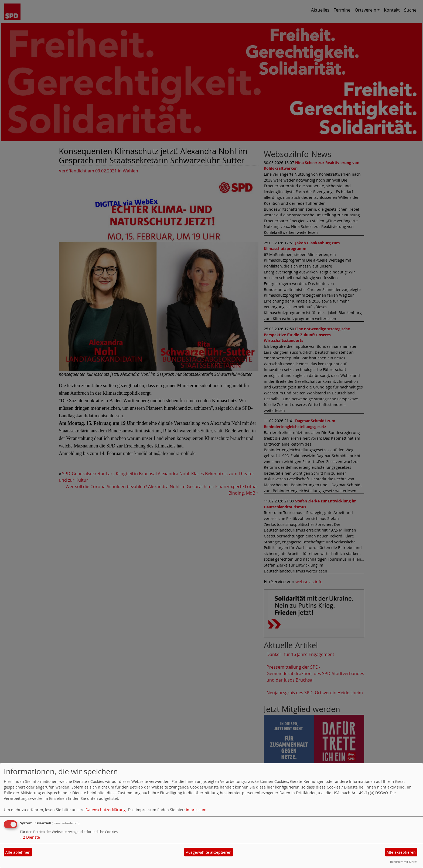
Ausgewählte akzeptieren (209, 852)
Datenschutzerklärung (106, 810)
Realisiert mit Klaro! (404, 862)
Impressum (196, 810)
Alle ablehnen (18, 852)
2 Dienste (30, 837)
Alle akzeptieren (401, 852)
